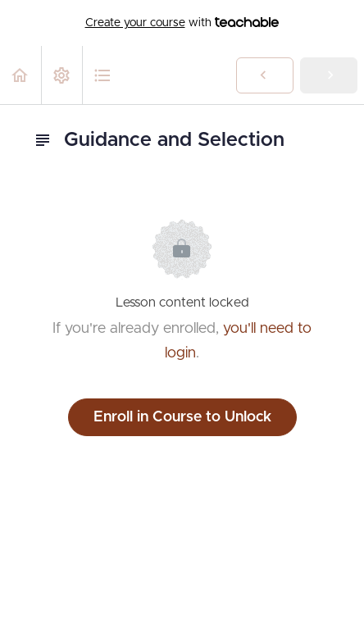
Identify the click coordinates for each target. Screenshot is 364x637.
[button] (20, 75)
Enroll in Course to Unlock (182, 417)
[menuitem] (61, 75)
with (182, 23)
